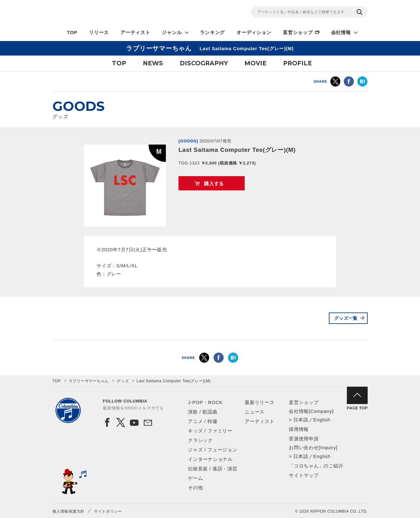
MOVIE (255, 63)
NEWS (153, 63)
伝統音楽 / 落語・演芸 (213, 469)
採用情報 (299, 429)
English (322, 420)
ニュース (255, 412)
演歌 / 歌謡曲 (203, 412)
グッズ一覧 (346, 318)
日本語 (301, 420)
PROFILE (297, 63)
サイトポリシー (108, 511)
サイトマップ (304, 475)
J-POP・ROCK (205, 402)
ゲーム (195, 478)
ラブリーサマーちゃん (89, 381)
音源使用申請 (304, 439)
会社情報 (341, 32)
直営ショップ (298, 32)
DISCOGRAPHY (204, 63)
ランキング (212, 32)
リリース (99, 32)
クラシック (200, 440)
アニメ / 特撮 (203, 421)
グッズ (123, 381)
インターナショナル (210, 459)
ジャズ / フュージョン (213, 450)
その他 (195, 488)
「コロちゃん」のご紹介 (316, 466)
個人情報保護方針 (68, 511)
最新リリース (260, 402)
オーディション (254, 32)
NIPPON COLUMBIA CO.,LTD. (109, 13)
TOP (72, 32)
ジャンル (172, 32)
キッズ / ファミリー (210, 431)
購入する (214, 184)
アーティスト (135, 32)
